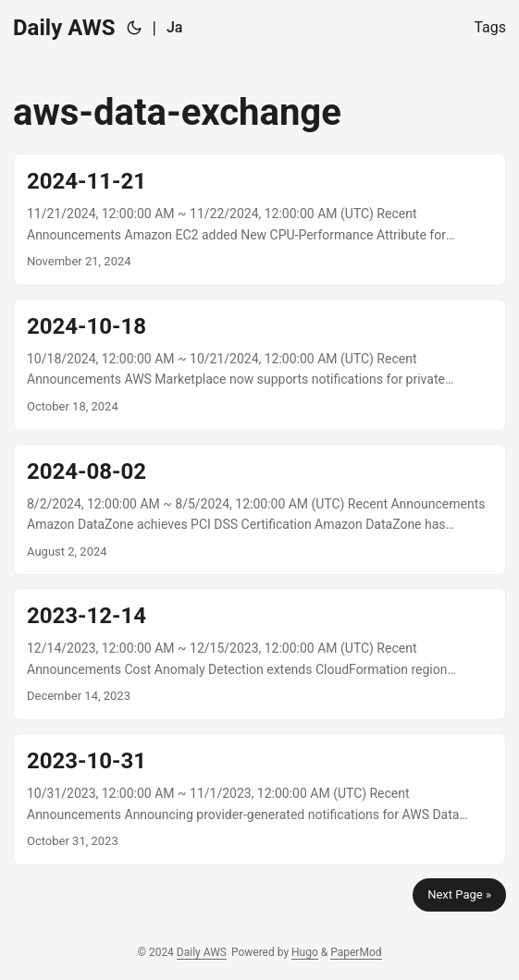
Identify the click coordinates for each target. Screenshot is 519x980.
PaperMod (356, 952)
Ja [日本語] (175, 27)
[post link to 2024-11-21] (259, 220)
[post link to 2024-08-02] (259, 510)
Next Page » (459, 894)
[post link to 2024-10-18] (259, 365)
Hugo (305, 952)
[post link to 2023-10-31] (259, 799)
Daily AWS (64, 28)
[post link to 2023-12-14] (259, 654)
